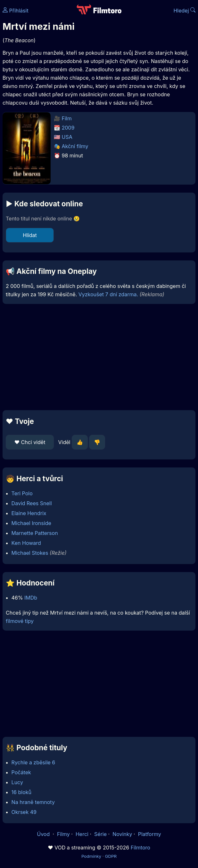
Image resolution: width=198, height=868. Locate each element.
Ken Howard (26, 543)
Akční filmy (75, 146)
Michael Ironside (31, 523)
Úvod (44, 834)
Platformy (150, 834)
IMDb (31, 598)
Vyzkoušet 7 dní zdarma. (108, 294)
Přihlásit (16, 11)
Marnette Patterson (35, 533)
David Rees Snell (32, 503)
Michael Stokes (30, 553)
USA (67, 137)
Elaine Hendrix (29, 513)
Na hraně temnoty (33, 802)
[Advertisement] (99, 357)
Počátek (21, 772)
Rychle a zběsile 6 (33, 762)
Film (67, 118)
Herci (82, 834)
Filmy (63, 834)
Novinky (122, 834)
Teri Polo (22, 493)
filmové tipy (20, 621)
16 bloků (21, 792)
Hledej (184, 11)
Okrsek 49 (24, 812)
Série (100, 834)
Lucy (17, 782)
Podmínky (91, 856)
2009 (68, 128)
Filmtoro (140, 848)
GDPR (111, 856)
